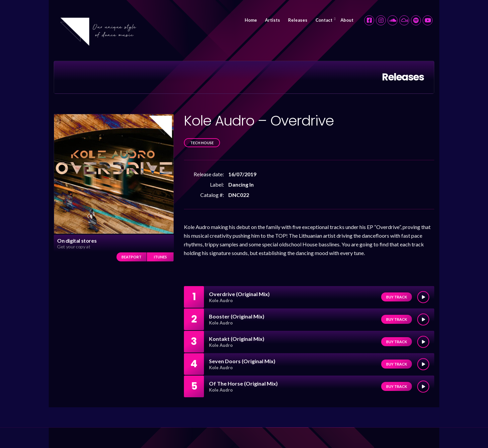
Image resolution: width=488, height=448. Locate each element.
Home (251, 20)
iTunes (160, 257)
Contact (324, 20)
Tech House (202, 143)
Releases (298, 20)
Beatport (132, 257)
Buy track (397, 297)
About (347, 20)
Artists (273, 20)
